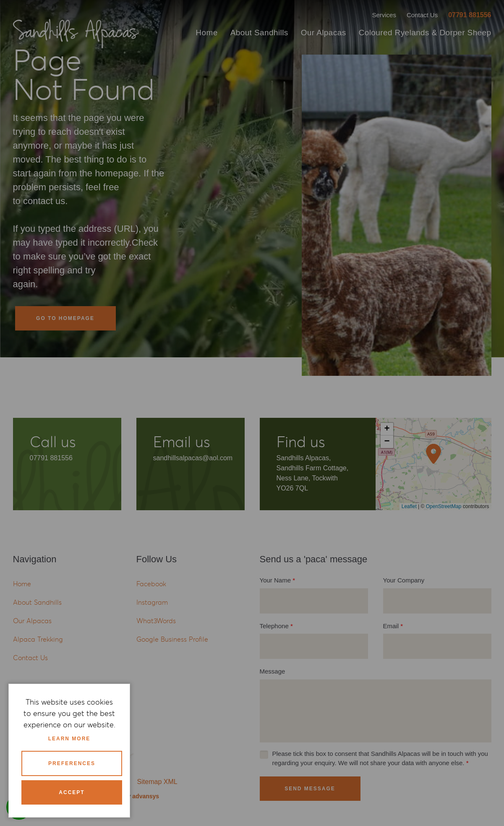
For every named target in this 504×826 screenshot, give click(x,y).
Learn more (69, 739)
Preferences (72, 763)
